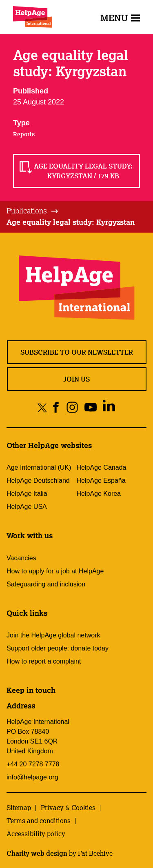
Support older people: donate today (58, 648)
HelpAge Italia (27, 494)
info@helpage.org (32, 777)
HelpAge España (101, 481)
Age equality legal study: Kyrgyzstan (71, 222)
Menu (120, 18)
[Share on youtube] (90, 407)
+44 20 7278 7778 (33, 764)
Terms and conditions (39, 821)
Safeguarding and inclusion (46, 584)
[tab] (33, 211)
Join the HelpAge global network (53, 635)
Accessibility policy (36, 834)
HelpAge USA (27, 507)
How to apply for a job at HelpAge (55, 571)
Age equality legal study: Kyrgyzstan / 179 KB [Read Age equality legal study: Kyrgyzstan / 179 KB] (83, 171)
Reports (24, 134)
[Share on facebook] (56, 407)
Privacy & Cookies (68, 808)
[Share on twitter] (42, 407)
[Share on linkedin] (109, 407)
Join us (76, 379)
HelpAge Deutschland (38, 481)
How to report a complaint (44, 661)
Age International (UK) (39, 467)
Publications (27, 211)
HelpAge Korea (99, 494)
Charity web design (37, 853)
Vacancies (21, 558)
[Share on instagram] (72, 407)
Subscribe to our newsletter (77, 352)
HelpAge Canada (102, 467)
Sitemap (19, 808)
